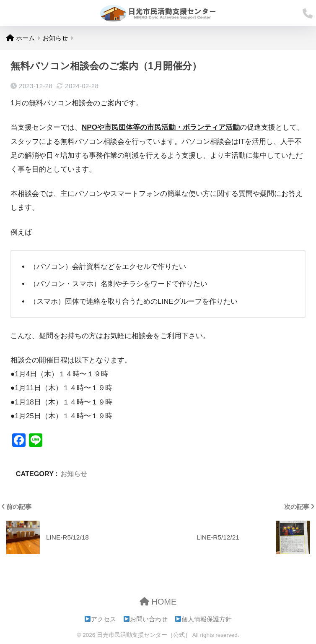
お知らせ (74, 474)
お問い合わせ (146, 619)
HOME (158, 602)
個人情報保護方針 (204, 619)
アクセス (101, 619)
